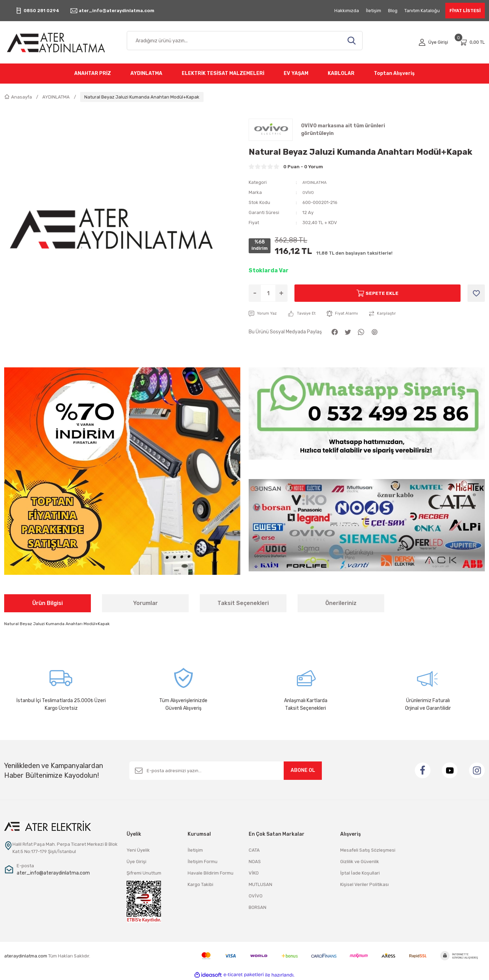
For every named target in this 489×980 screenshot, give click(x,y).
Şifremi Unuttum (144, 873)
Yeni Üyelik (138, 850)
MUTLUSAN (260, 884)
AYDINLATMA (316, 182)
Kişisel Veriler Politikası (364, 884)
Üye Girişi (136, 862)
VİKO (254, 873)
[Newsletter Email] (226, 771)
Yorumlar (145, 603)
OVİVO (309, 192)
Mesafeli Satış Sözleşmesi (368, 850)
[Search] (245, 41)
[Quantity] (268, 293)
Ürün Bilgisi (48, 603)
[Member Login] (433, 42)
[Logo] (61, 42)
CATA (254, 850)
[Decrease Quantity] (255, 293)
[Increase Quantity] (281, 293)
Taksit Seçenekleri (243, 603)
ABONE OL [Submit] (303, 770)
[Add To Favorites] (476, 293)
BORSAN (258, 907)
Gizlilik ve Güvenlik (360, 862)
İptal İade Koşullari (360, 873)
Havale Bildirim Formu (211, 873)
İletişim (195, 850)
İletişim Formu (203, 862)
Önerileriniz (341, 603)
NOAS (255, 862)
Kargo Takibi (200, 884)
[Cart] (472, 42)
